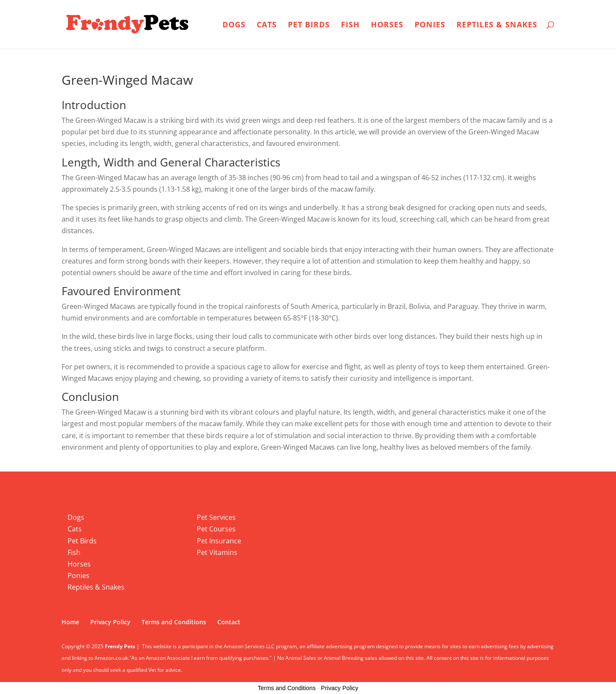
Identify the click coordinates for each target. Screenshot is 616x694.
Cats (267, 25)
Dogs (234, 25)
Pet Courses (216, 529)
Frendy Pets (120, 646)
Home (70, 622)
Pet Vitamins (217, 552)
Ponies (430, 25)
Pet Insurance (219, 541)
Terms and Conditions (174, 622)
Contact (229, 622)
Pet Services (216, 517)
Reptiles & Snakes (497, 25)
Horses (387, 25)
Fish (350, 25)
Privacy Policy (110, 622)
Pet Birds (309, 25)
